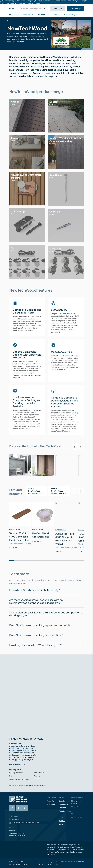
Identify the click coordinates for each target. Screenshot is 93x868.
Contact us (76, 807)
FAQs (61, 824)
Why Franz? (43, 14)
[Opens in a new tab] (59, 493)
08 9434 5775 (17, 819)
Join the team (77, 817)
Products (14, 14)
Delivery (62, 808)
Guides (62, 821)
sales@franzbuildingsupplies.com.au (25, 823)
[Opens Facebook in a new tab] (19, 808)
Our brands (63, 804)
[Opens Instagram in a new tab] (12, 808)
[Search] (44, 9)
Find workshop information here (36, 786)
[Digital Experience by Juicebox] (73, 863)
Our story (63, 801)
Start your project (72, 14)
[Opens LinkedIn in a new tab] (25, 808)
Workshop (28, 14)
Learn (56, 14)
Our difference (65, 811)
